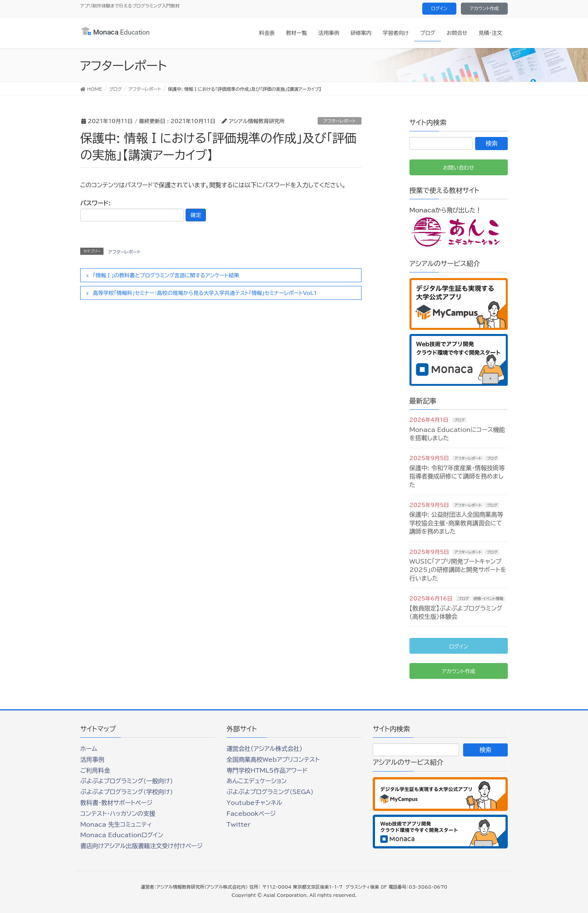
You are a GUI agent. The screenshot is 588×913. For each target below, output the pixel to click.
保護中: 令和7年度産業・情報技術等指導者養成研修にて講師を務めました (457, 476)
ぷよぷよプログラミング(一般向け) (127, 781)
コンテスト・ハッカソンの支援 (118, 814)
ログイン (439, 8)
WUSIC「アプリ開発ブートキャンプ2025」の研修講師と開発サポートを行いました (458, 570)
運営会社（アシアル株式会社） (264, 749)
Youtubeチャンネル (254, 803)
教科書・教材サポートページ (116, 803)
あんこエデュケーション (257, 781)
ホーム (89, 749)
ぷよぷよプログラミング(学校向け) (127, 792)
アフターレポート (340, 121)
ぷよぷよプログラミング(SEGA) (270, 792)
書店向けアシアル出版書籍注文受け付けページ (141, 846)
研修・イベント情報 (488, 599)
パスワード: (132, 211)
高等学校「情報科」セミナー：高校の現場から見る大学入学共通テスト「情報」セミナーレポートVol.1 (205, 293)
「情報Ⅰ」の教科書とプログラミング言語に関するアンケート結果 (166, 275)
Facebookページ (251, 814)
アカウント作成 (484, 8)
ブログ (460, 420)
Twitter (238, 824)
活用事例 (92, 760)
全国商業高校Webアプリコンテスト (273, 760)
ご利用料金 (95, 770)
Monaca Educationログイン (122, 835)
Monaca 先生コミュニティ (116, 824)
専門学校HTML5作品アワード (267, 770)
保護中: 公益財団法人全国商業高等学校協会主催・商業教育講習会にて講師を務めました (456, 523)
